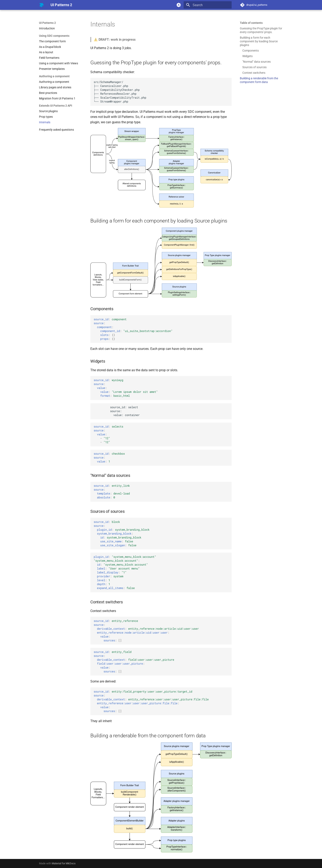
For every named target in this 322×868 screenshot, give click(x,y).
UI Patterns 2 (47, 23)
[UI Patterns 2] (41, 5)
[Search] (208, 5)
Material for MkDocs (64, 863)
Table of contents (251, 23)
